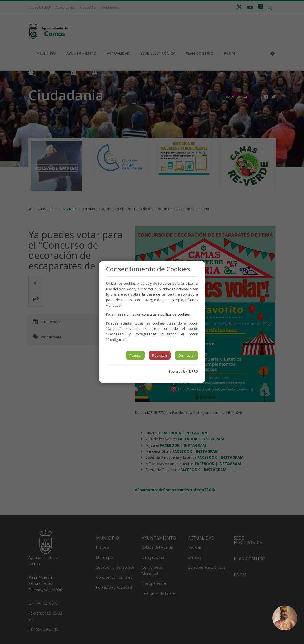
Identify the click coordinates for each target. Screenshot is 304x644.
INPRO (193, 371)
